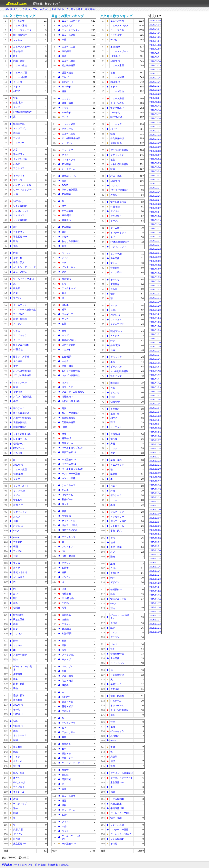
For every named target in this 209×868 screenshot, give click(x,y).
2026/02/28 (155, 184)
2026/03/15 (155, 122)
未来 (16, 731)
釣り (16, 589)
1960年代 (18, 705)
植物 (16, 740)
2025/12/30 (155, 428)
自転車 (17, 133)
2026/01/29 (155, 306)
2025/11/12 (155, 624)
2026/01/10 (155, 383)
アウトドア (19, 168)
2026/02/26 (155, 192)
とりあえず (19, 21)
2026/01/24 (155, 326)
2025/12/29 (155, 432)
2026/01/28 (155, 310)
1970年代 (18, 714)
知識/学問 (18, 474)
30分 (16, 721)
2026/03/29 (155, 65)
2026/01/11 (155, 379)
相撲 (16, 401)
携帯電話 (18, 674)
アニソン (18, 324)
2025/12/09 (155, 514)
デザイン (18, 834)
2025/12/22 (155, 461)
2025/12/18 (155, 477)
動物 (16, 813)
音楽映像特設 (20, 422)
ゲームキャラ (20, 305)
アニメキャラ (20, 335)
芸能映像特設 (20, 427)
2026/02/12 (155, 249)
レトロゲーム (20, 439)
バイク (17, 757)
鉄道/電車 (18, 102)
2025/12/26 (155, 444)
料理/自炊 (18, 349)
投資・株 (18, 258)
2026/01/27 (155, 314)
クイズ (17, 107)
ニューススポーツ (22, 47)
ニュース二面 (20, 73)
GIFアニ (17, 531)
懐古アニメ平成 (21, 357)
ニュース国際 (20, 77)
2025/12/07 (155, 522)
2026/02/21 (155, 212)
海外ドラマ (19, 154)
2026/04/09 (155, 21)
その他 (17, 709)
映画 (16, 546)
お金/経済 (18, 526)
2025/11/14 (155, 616)
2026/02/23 (155, 204)
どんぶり (18, 453)
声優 (16, 293)
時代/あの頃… (20, 782)
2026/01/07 (155, 395)
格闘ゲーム (19, 444)
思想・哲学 (19, 695)
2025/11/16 (155, 607)
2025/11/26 (155, 567)
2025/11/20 (155, 591)
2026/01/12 (155, 375)
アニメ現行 (19, 314)
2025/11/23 (155, 579)
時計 (16, 598)
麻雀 (16, 387)
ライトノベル (20, 382)
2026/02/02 (155, 290)
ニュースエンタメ (22, 30)
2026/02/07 (155, 269)
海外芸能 (18, 747)
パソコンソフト (21, 211)
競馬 (16, 241)
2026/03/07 (155, 155)
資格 (16, 246)
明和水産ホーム (60, 9)
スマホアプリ (20, 128)
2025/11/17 (155, 603)
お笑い (17, 517)
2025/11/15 (155, 611)
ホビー (17, 495)
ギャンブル (19, 792)
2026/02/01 (155, 294)
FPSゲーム (19, 448)
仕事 (16, 521)
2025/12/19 (155, 473)
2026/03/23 (155, 90)
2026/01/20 (155, 343)
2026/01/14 (155, 367)
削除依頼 (53, 865)
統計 (16, 227)
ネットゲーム (20, 735)
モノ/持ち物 (19, 491)
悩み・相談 (19, 773)
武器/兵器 (18, 829)
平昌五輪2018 (20, 237)
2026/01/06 (155, 400)
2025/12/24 (155, 453)
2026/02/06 (155, 273)
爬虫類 (17, 288)
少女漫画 (18, 392)
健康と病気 (19, 124)
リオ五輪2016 (20, 220)
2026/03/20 (155, 102)
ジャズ (17, 331)
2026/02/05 (155, 277)
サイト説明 (77, 9)
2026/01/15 (155, 363)
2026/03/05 (155, 163)
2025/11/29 (155, 554)
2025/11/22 (155, 583)
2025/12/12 (155, 501)
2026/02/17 (155, 228)
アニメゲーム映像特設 (24, 310)
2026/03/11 (155, 139)
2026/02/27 (155, 188)
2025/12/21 (155, 465)
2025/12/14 (155, 493)
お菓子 (17, 164)
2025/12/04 (155, 534)
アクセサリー (20, 232)
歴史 (16, 629)
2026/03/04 (155, 167)
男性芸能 (18, 700)
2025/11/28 (155, 558)
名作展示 (18, 361)
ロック (17, 340)
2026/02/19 (155, 220)
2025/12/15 (155, 489)
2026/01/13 (155, 371)
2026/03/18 (155, 110)
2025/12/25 (155, 448)
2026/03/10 (155, 143)
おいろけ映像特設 (22, 371)
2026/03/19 (155, 106)
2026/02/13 (155, 245)
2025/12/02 (155, 542)
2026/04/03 (155, 45)
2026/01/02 (155, 416)
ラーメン (18, 298)
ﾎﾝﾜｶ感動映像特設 (22, 112)
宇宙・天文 (19, 262)
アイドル (18, 551)
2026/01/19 (155, 347)
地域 (16, 752)
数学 (16, 253)
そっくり (18, 82)
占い (16, 594)
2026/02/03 (155, 285)
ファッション (20, 512)
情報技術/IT (19, 615)
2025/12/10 (155, 510)
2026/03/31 (155, 57)
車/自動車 (18, 51)
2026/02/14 (155, 241)
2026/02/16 (155, 232)
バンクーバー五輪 (22, 185)
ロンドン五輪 (20, 159)
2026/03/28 (155, 69)
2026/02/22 (155, 208)
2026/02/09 (155, 261)
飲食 (16, 56)
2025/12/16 (155, 485)
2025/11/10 (155, 632)
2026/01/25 (155, 322)
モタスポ (18, 761)
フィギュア (19, 215)
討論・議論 (19, 61)
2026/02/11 (155, 253)
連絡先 (65, 865)
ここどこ (18, 40)
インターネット (21, 486)
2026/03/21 (155, 98)
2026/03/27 (155, 74)
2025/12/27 (155, 440)
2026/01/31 (155, 298)
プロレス (18, 180)
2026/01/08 (155, 391)
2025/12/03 (155, 538)
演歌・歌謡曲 (20, 319)
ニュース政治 (20, 65)
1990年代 (18, 726)
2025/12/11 (155, 506)
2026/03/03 (155, 171)
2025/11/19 (155, 595)
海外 (16, 808)
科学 (16, 624)
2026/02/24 (155, 200)
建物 (16, 688)
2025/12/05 (155, 530)
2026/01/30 (155, 302)
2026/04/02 (155, 49)
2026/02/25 (155, 196)
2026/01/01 (155, 420)
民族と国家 (19, 619)
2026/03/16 (155, 118)
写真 (16, 603)
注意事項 (90, 9)
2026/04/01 (155, 53)
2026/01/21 (155, 338)
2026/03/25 (155, 82)
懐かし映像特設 (21, 413)
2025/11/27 (155, 563)
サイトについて (24, 865)
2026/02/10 (155, 257)
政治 (16, 799)
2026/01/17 (155, 355)
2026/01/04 (155, 408)
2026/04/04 (155, 41)
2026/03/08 (155, 151)
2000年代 (18, 201)
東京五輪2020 (20, 844)
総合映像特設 (20, 35)
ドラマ (17, 87)
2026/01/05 (155, 404)
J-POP (17, 91)
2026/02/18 (155, 224)
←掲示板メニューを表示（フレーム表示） (26, 9)
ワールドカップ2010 (24, 189)
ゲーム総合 (19, 577)
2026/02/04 (155, 281)
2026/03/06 (155, 159)
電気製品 (18, 500)
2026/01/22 (155, 334)
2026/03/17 (155, 114)
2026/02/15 (155, 237)
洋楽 (16, 679)
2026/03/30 (155, 61)
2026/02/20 (155, 216)
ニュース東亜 (20, 469)
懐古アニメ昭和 (21, 345)
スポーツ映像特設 (22, 418)
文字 (16, 150)
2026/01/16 (155, 359)
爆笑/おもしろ (20, 572)
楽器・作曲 (19, 684)
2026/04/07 (155, 29)
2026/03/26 (155, 78)
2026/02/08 (155, 265)
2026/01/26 (155, 318)
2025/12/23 (155, 457)
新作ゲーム (19, 408)
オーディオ (19, 175)
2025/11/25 (155, 571)
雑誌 (16, 659)
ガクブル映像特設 (22, 375)
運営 (16, 366)
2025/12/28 (155, 436)
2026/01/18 (155, 351)
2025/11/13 (155, 620)
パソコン (18, 633)
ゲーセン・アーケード (24, 267)
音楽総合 (18, 542)
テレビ (17, 138)
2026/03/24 (155, 86)
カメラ (17, 568)
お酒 (16, 194)
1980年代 (18, 465)
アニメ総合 (19, 787)
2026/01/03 (155, 412)
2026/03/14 (155, 127)
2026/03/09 (155, 147)
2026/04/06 (155, 33)
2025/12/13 (155, 497)
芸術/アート (19, 505)
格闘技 (17, 608)
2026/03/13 (155, 131)
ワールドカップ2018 (24, 279)
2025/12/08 (155, 518)
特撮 (16, 98)
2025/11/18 (155, 599)
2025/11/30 (155, 550)
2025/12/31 (155, 424)
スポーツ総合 (20, 655)
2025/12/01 (155, 546)
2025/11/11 (155, 628)
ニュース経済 (20, 272)
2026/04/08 (155, 25)
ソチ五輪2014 (20, 206)
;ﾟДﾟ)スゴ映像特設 (22, 397)
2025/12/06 (155, 526)
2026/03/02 (155, 175)
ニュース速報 (20, 25)
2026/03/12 (155, 135)
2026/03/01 (155, 180)
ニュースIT (19, 142)
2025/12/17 (155, 481)
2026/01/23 (155, 330)
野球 (16, 641)
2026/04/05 (155, 37)
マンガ (17, 563)
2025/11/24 (155, 575)
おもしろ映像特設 (22, 434)
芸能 (16, 556)
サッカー (18, 645)
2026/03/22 (155, 94)
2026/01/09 (155, 387)
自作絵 (17, 839)
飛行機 (17, 766)
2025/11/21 (155, 587)
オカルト (18, 778)
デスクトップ (20, 804)
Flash (16, 538)
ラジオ (17, 479)
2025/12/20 (155, 469)
